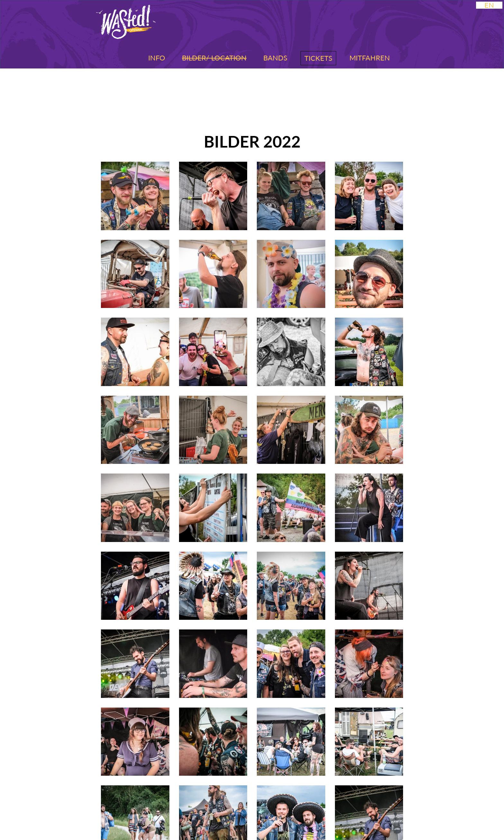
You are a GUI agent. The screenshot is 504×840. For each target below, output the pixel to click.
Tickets (318, 58)
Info (157, 58)
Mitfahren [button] (370, 58)
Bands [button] (275, 58)
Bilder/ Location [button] (214, 58)
